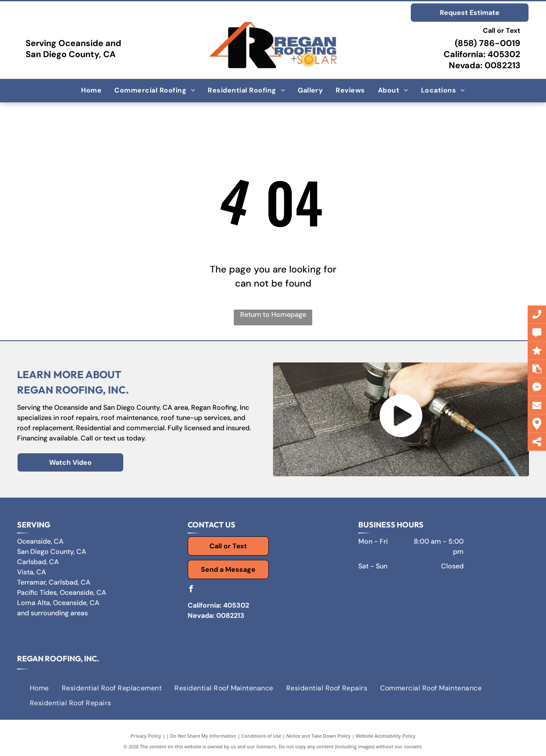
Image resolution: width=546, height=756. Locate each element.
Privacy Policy (146, 736)
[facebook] (191, 590)
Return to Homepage (273, 314)
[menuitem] (91, 90)
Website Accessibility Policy (386, 736)
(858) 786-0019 (488, 43)
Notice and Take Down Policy (318, 736)
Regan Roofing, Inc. (58, 659)
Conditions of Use (261, 736)
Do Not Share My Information (203, 736)
